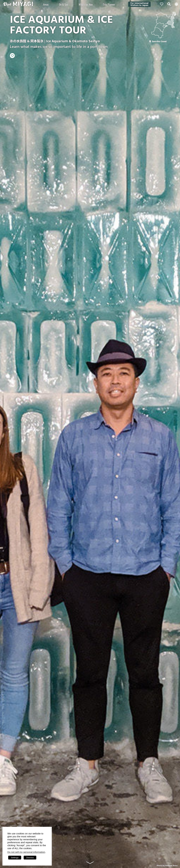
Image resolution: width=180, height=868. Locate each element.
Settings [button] (15, 858)
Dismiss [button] (30, 858)
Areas (46, 4)
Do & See (64, 4)
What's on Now (86, 4)
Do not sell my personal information (26, 852)
